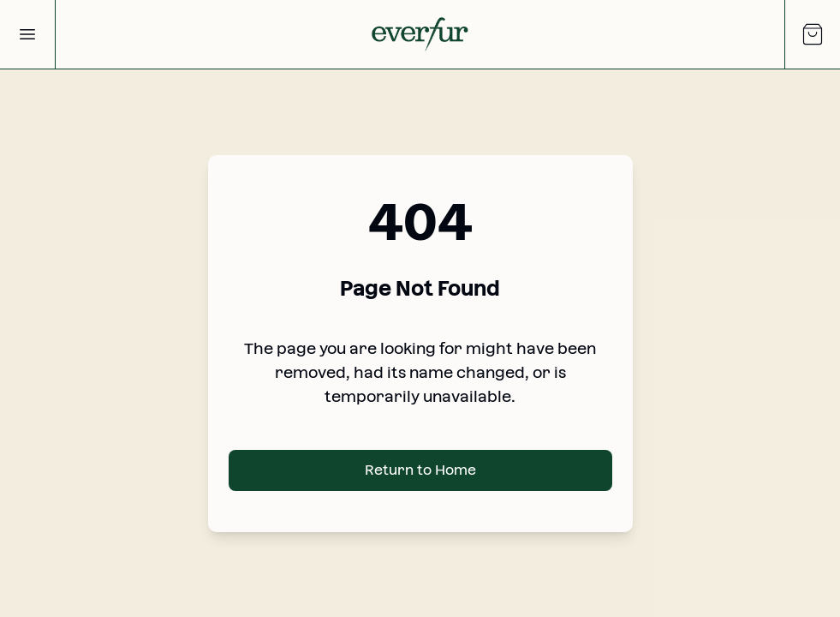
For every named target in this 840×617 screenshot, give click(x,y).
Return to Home (420, 470)
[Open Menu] (27, 34)
